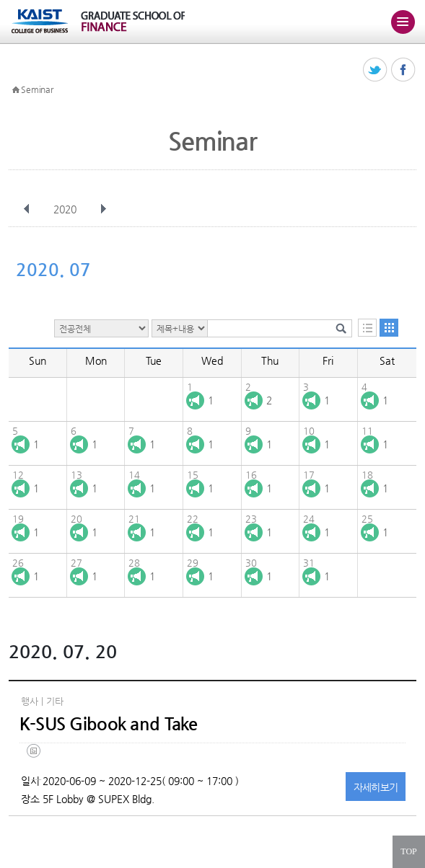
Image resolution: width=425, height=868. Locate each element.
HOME (16, 90)
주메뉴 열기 (403, 22)
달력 (389, 328)
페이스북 (404, 70)
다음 (103, 209)
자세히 (376, 787)
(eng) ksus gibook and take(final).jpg (36, 762)
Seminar (37, 89)
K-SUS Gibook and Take (109, 724)
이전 (27, 209)
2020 (66, 209)
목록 (367, 328)
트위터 (376, 70)
